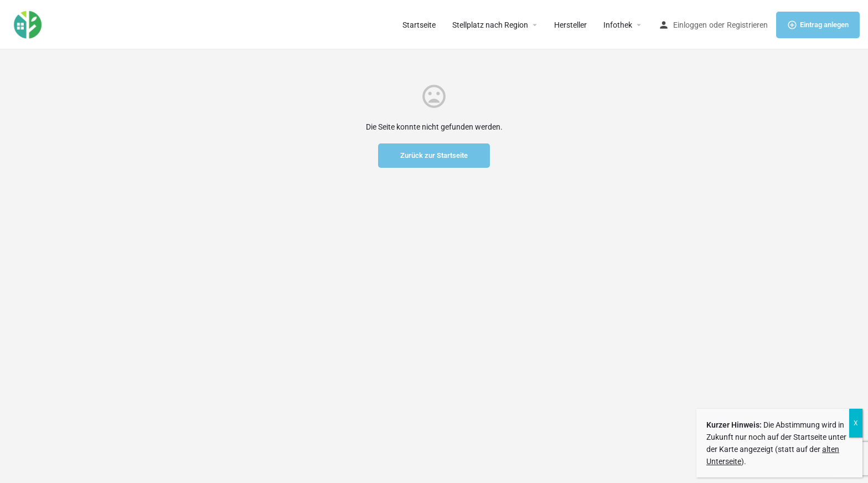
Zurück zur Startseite (434, 155)
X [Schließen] (856, 423)
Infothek (618, 25)
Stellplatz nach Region (490, 25)
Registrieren (747, 25)
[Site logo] (29, 24)
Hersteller (570, 25)
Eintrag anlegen (818, 25)
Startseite (419, 25)
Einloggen (690, 25)
